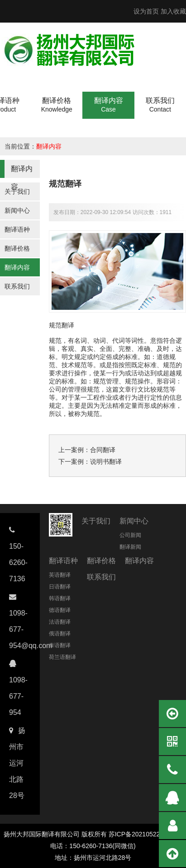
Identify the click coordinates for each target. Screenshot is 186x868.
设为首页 (146, 11)
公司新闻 (130, 535)
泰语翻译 (60, 645)
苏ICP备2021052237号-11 (145, 834)
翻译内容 (49, 146)
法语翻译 (60, 622)
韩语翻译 (60, 598)
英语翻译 (60, 575)
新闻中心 (17, 210)
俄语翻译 (60, 634)
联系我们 (17, 286)
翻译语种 (17, 229)
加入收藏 (173, 11)
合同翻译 (103, 450)
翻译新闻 (130, 547)
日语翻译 (60, 587)
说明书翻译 (106, 462)
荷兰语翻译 (62, 657)
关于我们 (17, 191)
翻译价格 (17, 248)
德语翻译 (60, 610)
